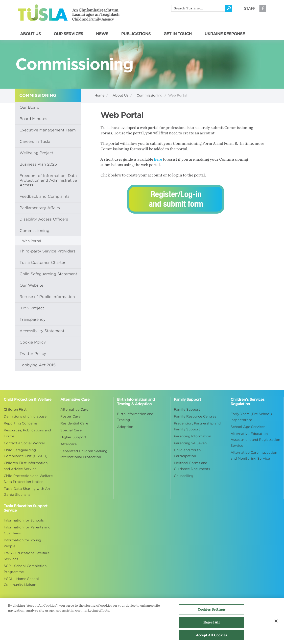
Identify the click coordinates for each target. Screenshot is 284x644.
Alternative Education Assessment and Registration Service (255, 440)
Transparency (33, 320)
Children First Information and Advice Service (26, 466)
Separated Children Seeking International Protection (84, 454)
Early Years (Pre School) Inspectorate (251, 417)
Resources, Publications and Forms (27, 433)
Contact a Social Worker (24, 443)
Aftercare (69, 444)
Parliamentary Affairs (40, 208)
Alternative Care (74, 409)
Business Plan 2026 (38, 164)
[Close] (276, 623)
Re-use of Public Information (47, 297)
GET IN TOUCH (178, 34)
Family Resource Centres (195, 416)
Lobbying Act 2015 (38, 365)
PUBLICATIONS (136, 34)
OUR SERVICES (68, 34)
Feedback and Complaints (45, 197)
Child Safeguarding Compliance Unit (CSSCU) (26, 453)
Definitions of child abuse (25, 416)
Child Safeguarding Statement (48, 274)
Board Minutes (33, 119)
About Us (120, 95)
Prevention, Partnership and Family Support (197, 426)
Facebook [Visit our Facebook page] (263, 8)
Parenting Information (192, 436)
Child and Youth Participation (187, 453)
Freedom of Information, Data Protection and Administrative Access (48, 180)
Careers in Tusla (35, 142)
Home (99, 95)
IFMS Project (32, 308)
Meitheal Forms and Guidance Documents (192, 466)
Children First (15, 409)
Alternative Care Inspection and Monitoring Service (254, 456)
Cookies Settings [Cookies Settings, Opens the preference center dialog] (212, 611)
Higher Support (73, 437)
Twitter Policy (33, 354)
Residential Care (74, 423)
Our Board (29, 107)
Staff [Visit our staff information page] (250, 8)
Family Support (187, 409)
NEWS (102, 34)
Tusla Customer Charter (42, 263)
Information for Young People (22, 543)
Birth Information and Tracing (135, 417)
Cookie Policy (33, 342)
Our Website (31, 285)
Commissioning (150, 95)
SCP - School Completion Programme (25, 569)
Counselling (184, 476)
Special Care (71, 430)
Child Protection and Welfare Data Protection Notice (28, 479)
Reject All (212, 624)
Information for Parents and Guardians (27, 530)
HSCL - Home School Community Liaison (21, 582)
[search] (198, 8)
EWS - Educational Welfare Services (27, 556)
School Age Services (248, 427)
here (158, 159)
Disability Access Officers (44, 219)
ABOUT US (30, 34)
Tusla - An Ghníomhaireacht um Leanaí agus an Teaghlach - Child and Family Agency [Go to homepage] (69, 13)
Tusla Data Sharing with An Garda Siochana (27, 492)
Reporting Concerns (21, 423)
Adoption (125, 427)
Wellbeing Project (36, 153)
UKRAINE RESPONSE (225, 34)
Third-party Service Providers (47, 251)
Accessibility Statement (42, 331)
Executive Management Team (48, 130)
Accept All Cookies (212, 637)
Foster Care (70, 416)
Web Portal (32, 241)
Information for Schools (24, 520)
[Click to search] (229, 8)
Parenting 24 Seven (190, 443)
